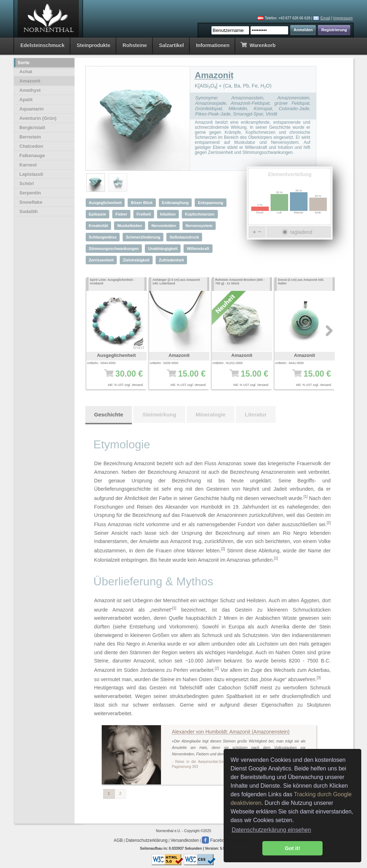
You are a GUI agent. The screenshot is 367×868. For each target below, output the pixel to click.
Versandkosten (185, 840)
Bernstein (30, 137)
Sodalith (28, 211)
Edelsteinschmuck (42, 45)
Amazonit (30, 81)
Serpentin (30, 193)
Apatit (26, 100)
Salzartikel (171, 45)
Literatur (256, 414)
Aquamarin (32, 109)
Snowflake (31, 202)
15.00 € (182, 377)
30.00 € (119, 377)
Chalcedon (31, 146)
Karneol (28, 165)
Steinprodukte (94, 45)
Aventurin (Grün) (38, 118)
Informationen (213, 45)
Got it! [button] (292, 848)
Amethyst (30, 90)
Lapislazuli (31, 174)
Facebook (215, 840)
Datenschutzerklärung (147, 840)
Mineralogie (211, 414)
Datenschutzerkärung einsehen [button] (271, 830)
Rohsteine (135, 45)
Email (325, 18)
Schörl (27, 183)
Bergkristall (32, 128)
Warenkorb (258, 45)
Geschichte (109, 414)
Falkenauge (32, 155)
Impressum (343, 18)
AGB (118, 840)
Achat (26, 72)
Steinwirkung (159, 414)
